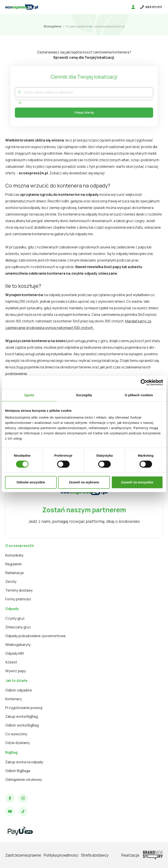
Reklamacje (15, 573)
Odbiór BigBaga (18, 771)
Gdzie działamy (17, 743)
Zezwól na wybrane (84, 482)
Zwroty (11, 582)
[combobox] (88, 92)
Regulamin (14, 564)
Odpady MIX (15, 653)
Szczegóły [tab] (84, 395)
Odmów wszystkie (31, 482)
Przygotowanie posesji (24, 708)
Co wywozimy (16, 734)
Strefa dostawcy (95, 855)
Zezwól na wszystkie (137, 482)
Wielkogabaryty (18, 645)
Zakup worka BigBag (22, 716)
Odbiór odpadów (19, 690)
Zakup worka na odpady (24, 762)
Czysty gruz (15, 618)
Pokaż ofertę (84, 112)
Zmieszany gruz (18, 627)
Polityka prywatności (61, 855)
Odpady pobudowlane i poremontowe (35, 636)
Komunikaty (14, 555)
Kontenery (14, 699)
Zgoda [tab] (29, 395)
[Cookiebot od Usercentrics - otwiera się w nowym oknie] (144, 382)
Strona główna (52, 26)
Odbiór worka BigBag (22, 725)
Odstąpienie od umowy (24, 780)
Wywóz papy (16, 671)
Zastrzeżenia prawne (23, 855)
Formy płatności (18, 599)
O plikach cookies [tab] (139, 395)
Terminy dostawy (19, 590)
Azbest (11, 662)
